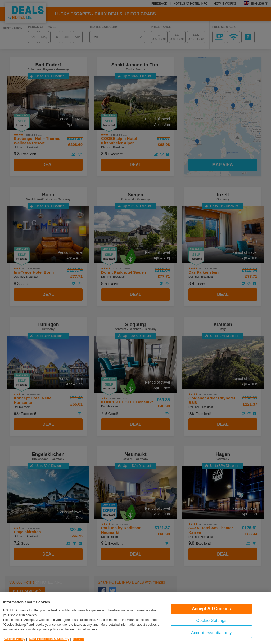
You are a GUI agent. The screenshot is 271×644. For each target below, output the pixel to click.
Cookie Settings (211, 628)
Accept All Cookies (211, 616)
